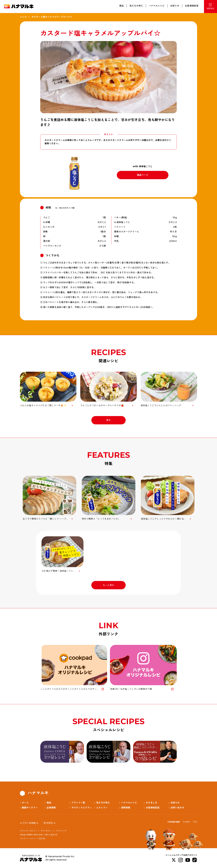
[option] (49, 498)
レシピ (23, 17)
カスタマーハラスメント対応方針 (33, 839)
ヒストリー (102, 808)
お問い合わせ (177, 808)
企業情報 (51, 808)
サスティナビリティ (82, 808)
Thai (195, 822)
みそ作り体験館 (28, 823)
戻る (109, 420)
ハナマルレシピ (157, 6)
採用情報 (126, 808)
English (186, 822)
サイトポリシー (47, 831)
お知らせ (175, 6)
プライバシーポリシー (28, 831)
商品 (122, 6)
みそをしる (152, 803)
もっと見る (108, 585)
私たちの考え (136, 6)
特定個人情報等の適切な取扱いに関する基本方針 (39, 835)
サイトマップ (61, 831)
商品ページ (143, 175)
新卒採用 (48, 823)
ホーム (25, 803)
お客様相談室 (192, 6)
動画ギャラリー (30, 808)
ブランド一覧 (78, 803)
